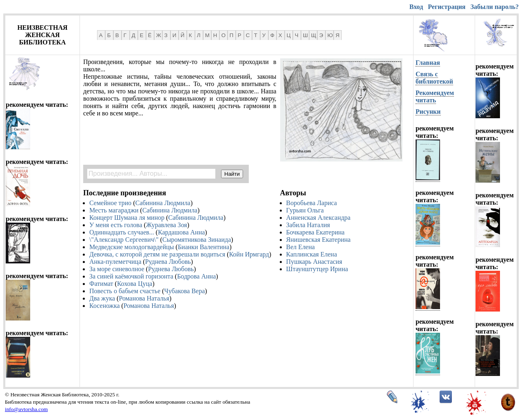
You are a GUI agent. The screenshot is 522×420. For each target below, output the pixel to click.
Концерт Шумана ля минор (127, 218)
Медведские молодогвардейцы (132, 247)
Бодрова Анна (196, 276)
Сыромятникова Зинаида (197, 240)
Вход (416, 7)
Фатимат (101, 284)
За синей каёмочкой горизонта (131, 276)
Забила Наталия (308, 225)
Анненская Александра (319, 218)
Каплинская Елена (312, 254)
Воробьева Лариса (312, 203)
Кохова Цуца (135, 284)
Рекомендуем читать (435, 96)
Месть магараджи (114, 210)
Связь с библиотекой (434, 78)
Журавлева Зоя (167, 225)
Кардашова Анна (181, 232)
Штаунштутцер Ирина (317, 269)
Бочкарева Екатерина (315, 232)
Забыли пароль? (495, 7)
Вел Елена (301, 247)
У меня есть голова (116, 225)
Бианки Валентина (204, 247)
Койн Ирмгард (249, 254)
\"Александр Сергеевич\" (124, 240)
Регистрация (447, 7)
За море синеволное (117, 269)
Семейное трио (110, 203)
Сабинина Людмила (163, 203)
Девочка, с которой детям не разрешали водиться (157, 254)
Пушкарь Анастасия (314, 262)
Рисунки (428, 112)
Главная (428, 63)
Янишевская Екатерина (319, 240)
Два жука (102, 298)
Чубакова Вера (185, 291)
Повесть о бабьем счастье (125, 291)
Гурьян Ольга (305, 210)
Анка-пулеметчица (115, 262)
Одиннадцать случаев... (122, 232)
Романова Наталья (144, 298)
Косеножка (105, 306)
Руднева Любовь (168, 262)
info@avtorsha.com (26, 409)
